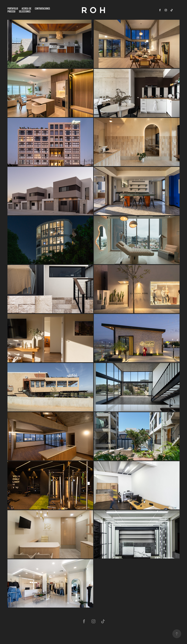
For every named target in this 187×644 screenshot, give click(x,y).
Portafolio (13, 9)
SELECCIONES (25, 11)
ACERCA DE (26, 9)
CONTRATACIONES (42, 9)
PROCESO (11, 11)
